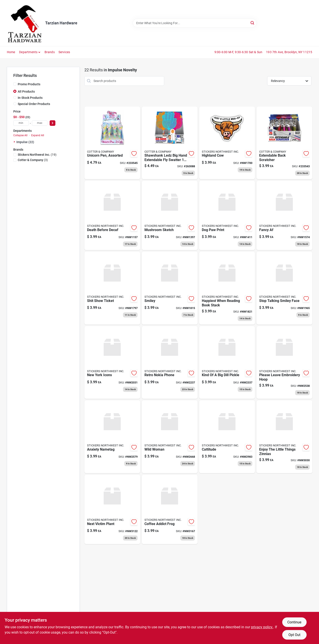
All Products (26, 91)
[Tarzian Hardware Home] (24, 23)
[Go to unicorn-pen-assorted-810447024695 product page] (112, 143)
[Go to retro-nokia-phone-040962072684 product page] (170, 363)
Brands (50, 52)
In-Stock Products (30, 98)
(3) (33, 160)
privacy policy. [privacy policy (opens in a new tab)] (262, 627)
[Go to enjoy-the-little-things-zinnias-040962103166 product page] (284, 437)
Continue (294, 622)
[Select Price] (53, 123)
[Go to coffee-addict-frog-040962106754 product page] (170, 509)
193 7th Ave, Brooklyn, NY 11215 (289, 52)
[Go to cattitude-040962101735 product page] (227, 437)
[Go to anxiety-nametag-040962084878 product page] (112, 437)
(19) (37, 155)
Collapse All (20, 135)
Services (64, 52)
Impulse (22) (25, 142)
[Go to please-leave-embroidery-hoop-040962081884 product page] (284, 363)
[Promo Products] (15, 84)
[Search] (253, 23)
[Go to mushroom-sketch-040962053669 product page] (170, 215)
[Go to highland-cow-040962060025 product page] (227, 143)
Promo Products (29, 84)
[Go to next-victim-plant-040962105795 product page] (112, 509)
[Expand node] (15, 142)
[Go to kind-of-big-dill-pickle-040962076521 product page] (227, 363)
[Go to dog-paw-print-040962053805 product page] (227, 215)
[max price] (40, 123)
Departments (28, 52)
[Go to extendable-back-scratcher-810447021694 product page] (284, 143)
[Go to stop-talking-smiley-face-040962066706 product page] (284, 288)
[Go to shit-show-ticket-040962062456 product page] (112, 288)
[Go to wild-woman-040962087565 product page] (170, 437)
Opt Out (294, 635)
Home (11, 52)
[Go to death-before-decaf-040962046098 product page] (112, 215)
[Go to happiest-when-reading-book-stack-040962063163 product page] (227, 288)
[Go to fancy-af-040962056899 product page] (284, 215)
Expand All (38, 135)
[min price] (21, 123)
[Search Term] (195, 23)
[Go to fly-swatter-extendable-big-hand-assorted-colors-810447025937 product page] (170, 143)
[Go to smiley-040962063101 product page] (170, 288)
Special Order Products (34, 104)
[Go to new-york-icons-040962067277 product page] (112, 363)
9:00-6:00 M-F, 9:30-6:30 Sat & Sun (238, 52)
